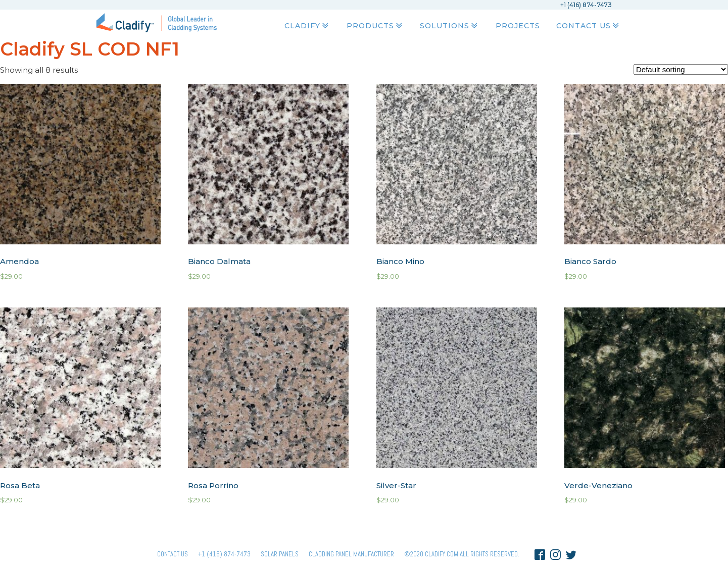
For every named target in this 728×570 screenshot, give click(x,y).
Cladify (307, 26)
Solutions (450, 26)
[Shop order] (681, 69)
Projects (518, 26)
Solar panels (280, 554)
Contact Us (589, 26)
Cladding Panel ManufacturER (351, 554)
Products (375, 26)
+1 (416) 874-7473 (224, 554)
